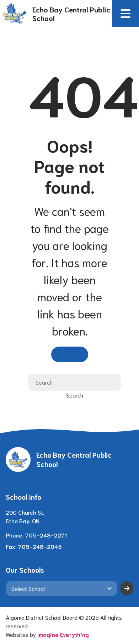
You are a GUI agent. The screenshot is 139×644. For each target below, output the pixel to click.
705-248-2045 (40, 546)
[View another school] (62, 588)
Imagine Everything (63, 634)
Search (75, 395)
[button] (125, 14)
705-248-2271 (46, 535)
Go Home (70, 354)
